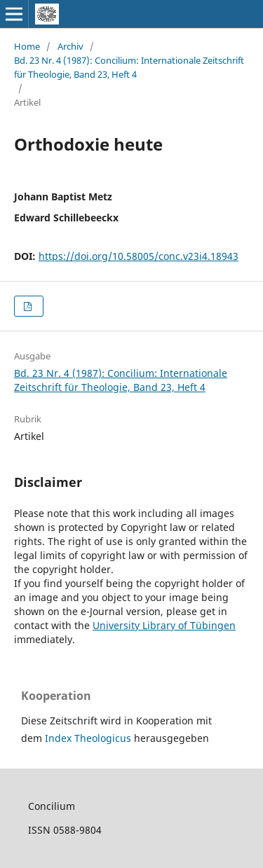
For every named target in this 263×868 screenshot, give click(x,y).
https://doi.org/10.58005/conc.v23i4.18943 (139, 256)
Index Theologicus (89, 738)
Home (27, 46)
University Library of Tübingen (164, 625)
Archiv (70, 46)
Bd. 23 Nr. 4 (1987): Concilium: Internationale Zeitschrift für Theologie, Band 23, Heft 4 (129, 67)
